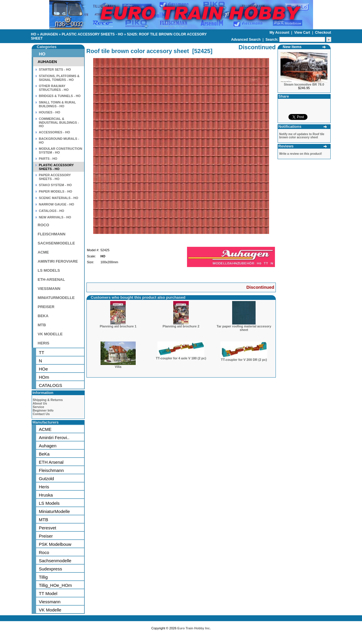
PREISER (46, 307)
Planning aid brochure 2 (181, 326)
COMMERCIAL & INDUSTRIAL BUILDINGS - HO (59, 122)
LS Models (49, 503)
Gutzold (47, 479)
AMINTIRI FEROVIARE (58, 261)
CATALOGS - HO (52, 211)
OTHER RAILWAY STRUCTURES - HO (54, 88)
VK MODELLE (50, 334)
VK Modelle (50, 610)
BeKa (44, 454)
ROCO (44, 225)
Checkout (323, 33)
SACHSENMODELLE (56, 243)
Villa (118, 367)
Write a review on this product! (301, 154)
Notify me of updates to (302, 136)
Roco (44, 552)
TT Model (48, 593)
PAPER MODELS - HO (56, 191)
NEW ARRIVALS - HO (55, 217)
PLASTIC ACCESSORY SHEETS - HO (92, 34)
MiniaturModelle (55, 511)
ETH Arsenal (51, 462)
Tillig (43, 577)
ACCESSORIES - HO (55, 132)
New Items (292, 47)
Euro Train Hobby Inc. (194, 628)
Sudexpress (51, 569)
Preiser (46, 536)
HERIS (44, 343)
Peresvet (48, 528)
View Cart (303, 33)
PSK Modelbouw (55, 544)
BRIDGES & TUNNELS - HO (60, 96)
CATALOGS (51, 385)
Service (39, 407)
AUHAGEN (49, 34)
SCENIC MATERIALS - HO (59, 198)
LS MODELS (49, 270)
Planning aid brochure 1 (118, 326)
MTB (42, 325)
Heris (44, 487)
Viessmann (50, 602)
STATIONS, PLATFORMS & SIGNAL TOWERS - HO (59, 78)
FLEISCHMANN (52, 234)
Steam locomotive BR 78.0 (304, 84)
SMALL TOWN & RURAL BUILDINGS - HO (58, 104)
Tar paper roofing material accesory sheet (244, 328)
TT (42, 352)
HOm (44, 377)
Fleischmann (51, 470)
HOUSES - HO (50, 112)
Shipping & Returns (48, 400)
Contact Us (41, 414)
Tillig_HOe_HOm (56, 585)
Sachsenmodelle (55, 561)
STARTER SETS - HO (55, 69)
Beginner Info (43, 410)
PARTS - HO (48, 159)
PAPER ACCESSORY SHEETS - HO (55, 177)
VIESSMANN (49, 289)
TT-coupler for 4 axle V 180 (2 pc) (181, 358)
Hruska (46, 495)
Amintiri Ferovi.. (54, 437)
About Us (40, 403)
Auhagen (48, 446)
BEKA (43, 316)
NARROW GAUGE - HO (57, 204)
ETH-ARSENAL (51, 279)
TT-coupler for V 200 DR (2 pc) (244, 360)
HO (34, 34)
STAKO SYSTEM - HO (55, 185)
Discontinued (260, 287)
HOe (44, 369)
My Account (280, 33)
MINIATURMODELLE (56, 298)
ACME (43, 252)
